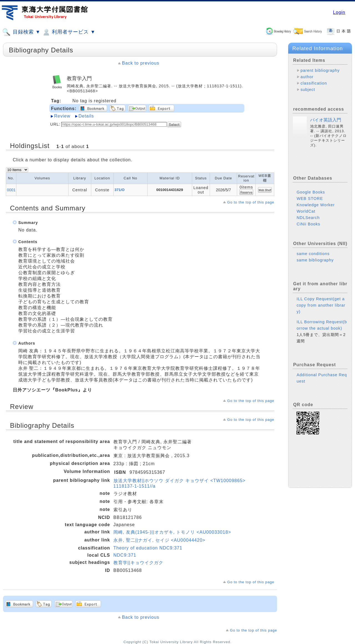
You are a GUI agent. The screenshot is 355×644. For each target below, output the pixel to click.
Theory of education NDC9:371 (148, 548)
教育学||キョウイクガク (138, 563)
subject (308, 90)
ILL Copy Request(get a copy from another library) (321, 305)
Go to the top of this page (251, 202)
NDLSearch (308, 218)
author (307, 77)
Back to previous (141, 63)
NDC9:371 (125, 555)
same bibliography (315, 260)
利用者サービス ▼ (69, 32)
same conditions (313, 254)
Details (86, 116)
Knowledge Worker (315, 205)
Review (62, 116)
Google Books (311, 192)
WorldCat (306, 211)
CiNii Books (308, 224)
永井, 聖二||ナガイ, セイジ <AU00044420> (159, 540)
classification (314, 83)
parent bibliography (320, 70)
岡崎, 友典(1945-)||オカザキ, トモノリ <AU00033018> (172, 532)
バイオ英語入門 (326, 120)
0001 (11, 190)
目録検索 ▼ (21, 32)
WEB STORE (310, 198)
